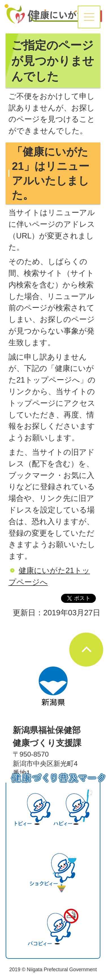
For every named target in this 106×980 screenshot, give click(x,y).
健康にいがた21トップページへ (49, 576)
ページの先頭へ (86, 650)
